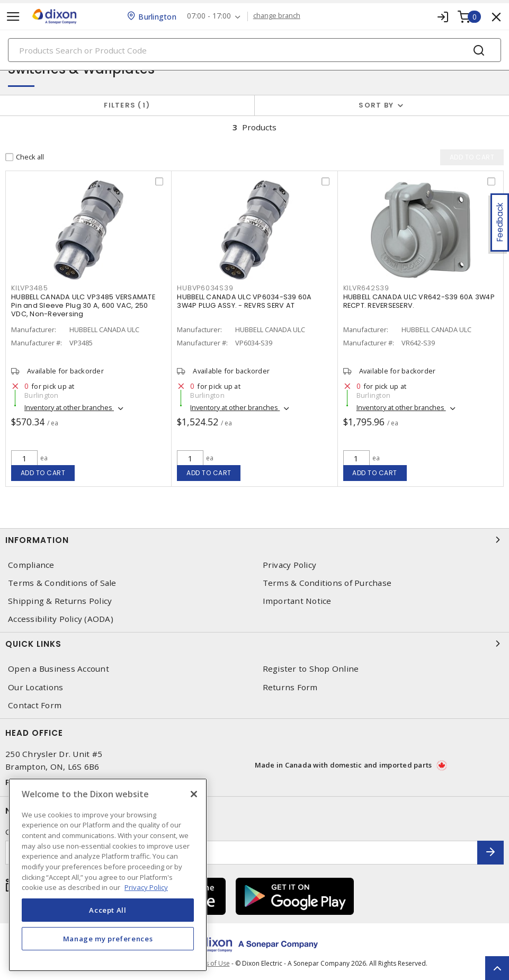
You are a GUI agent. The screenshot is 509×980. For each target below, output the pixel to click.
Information (254, 540)
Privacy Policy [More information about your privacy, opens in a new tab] (146, 887)
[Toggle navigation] (13, 17)
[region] (108, 875)
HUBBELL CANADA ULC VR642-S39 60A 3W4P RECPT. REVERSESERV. (419, 301)
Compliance (31, 565)
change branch (277, 16)
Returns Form (290, 687)
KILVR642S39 (366, 288)
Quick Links (254, 644)
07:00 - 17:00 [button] (209, 16)
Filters (127, 105)
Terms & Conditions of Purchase (327, 583)
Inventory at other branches (69, 407)
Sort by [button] (376, 105)
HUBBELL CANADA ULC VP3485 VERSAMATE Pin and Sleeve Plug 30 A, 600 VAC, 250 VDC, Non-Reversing (83, 305)
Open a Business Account (59, 669)
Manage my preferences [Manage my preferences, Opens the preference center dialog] (108, 939)
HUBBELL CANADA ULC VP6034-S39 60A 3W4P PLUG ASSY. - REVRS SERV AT (244, 301)
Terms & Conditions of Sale (62, 583)
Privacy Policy (290, 565)
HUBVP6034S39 (205, 288)
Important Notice (297, 601)
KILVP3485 (30, 288)
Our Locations (35, 687)
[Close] (194, 794)
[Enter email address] (242, 853)
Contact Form (35, 705)
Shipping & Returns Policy (60, 601)
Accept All (108, 910)
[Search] (254, 50)
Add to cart (43, 473)
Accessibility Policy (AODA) (61, 619)
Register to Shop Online (311, 669)
